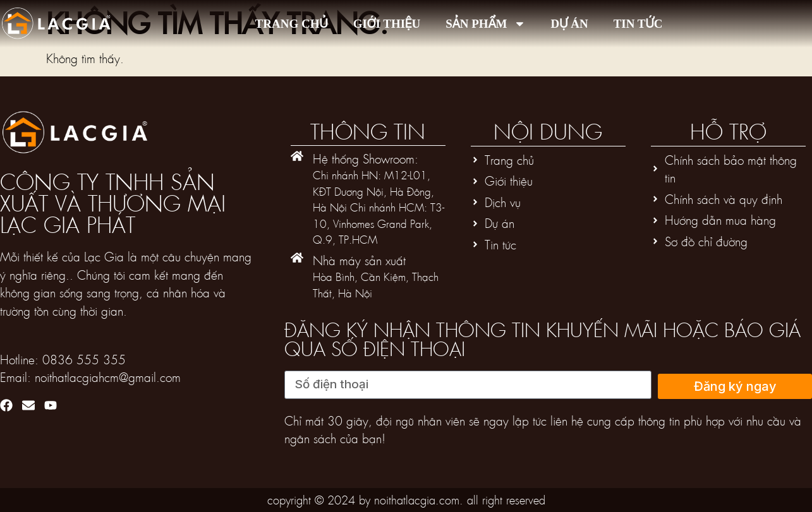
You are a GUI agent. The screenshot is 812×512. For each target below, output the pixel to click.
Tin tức (638, 24)
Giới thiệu (387, 24)
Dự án (570, 24)
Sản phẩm (485, 24)
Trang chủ (292, 24)
